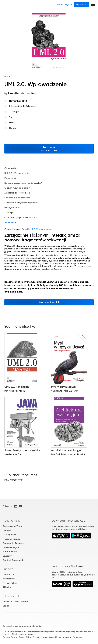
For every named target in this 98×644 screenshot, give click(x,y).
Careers (7, 530)
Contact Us (8, 574)
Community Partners (13, 543)
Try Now (81, 4)
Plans (60, 4)
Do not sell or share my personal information (22, 626)
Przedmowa (10, 178)
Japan (6, 606)
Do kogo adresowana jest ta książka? (23, 183)
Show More (10, 222)
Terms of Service (10, 637)
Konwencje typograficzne (17, 198)
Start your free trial (49, 302)
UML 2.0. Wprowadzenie (17, 173)
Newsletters (9, 579)
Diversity (7, 556)
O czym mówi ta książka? (17, 188)
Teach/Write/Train (12, 526)
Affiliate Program (11, 547)
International (11, 596)
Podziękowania (12, 208)
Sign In (68, 4)
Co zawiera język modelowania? (21, 217)
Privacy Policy (10, 583)
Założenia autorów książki (17, 193)
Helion (12, 128)
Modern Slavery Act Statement (69, 637)
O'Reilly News (9, 535)
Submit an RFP (10, 552)
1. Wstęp (9, 213)
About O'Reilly (11, 521)
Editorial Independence (43, 637)
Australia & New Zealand (15, 602)
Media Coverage (11, 539)
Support (8, 569)
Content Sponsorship (13, 560)
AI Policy (7, 587)
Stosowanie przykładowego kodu (21, 203)
